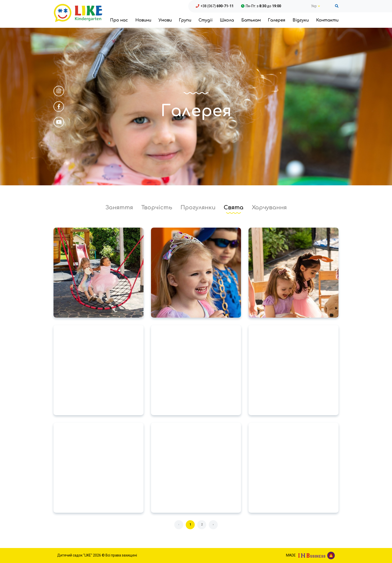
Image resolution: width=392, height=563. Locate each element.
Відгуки (301, 20)
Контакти (327, 20)
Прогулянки (198, 208)
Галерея (276, 20)
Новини (143, 20)
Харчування (269, 208)
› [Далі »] (213, 524)
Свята (234, 208)
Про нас (119, 20)
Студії (205, 20)
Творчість (157, 208)
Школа (227, 20)
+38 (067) (217, 6)
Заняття (119, 208)
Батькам (251, 20)
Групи (185, 20)
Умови (165, 20)
